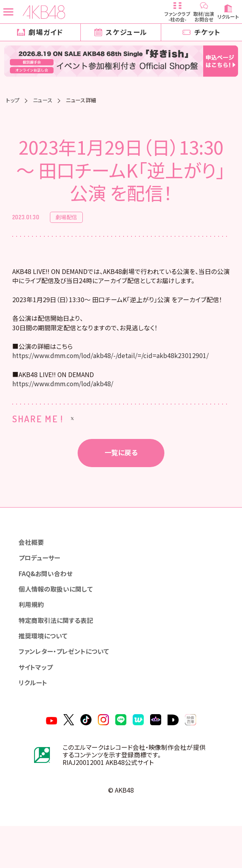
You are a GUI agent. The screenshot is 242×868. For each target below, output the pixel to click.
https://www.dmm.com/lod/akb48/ (69, 407)
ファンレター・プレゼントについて (68, 687)
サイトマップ (38, 704)
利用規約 (33, 635)
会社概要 (33, 567)
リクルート (35, 721)
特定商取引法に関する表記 (59, 652)
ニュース (43, 100)
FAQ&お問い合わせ (49, 601)
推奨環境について (46, 670)
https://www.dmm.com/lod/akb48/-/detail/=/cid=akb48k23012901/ (121, 377)
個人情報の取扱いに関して (59, 618)
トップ (13, 100)
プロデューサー (42, 584)
